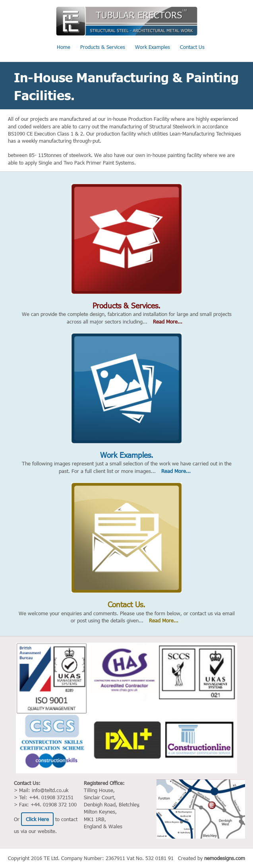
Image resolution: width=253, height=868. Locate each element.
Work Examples (153, 47)
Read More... (168, 322)
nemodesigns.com (225, 858)
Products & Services (103, 47)
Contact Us (192, 47)
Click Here (37, 819)
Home (64, 47)
